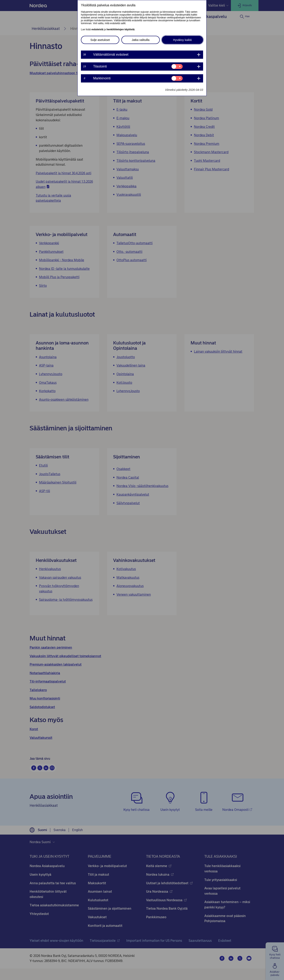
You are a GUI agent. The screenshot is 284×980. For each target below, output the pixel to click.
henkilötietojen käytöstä (120, 29)
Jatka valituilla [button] (140, 40)
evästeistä (97, 29)
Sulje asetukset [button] (100, 40)
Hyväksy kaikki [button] (182, 40)
